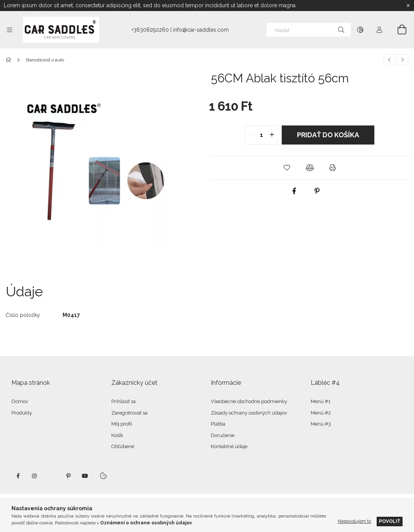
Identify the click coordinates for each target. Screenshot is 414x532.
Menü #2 (321, 413)
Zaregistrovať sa (129, 413)
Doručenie (223, 435)
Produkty (22, 413)
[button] (287, 168)
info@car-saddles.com (201, 30)
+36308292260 (150, 30)
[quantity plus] (272, 135)
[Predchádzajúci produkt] (389, 60)
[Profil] (379, 30)
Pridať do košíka (328, 135)
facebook (18, 476)
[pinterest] (317, 191)
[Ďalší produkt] (403, 60)
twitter (51, 476)
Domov (20, 401)
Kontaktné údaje (229, 446)
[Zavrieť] (408, 6)
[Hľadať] (309, 30)
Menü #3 (321, 424)
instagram (35, 476)
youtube (85, 476)
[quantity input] (261, 135)
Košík (117, 435)
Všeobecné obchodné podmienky (249, 401)
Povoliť (390, 521)
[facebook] (294, 191)
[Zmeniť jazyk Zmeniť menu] (360, 30)
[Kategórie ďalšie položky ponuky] (10, 30)
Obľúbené (123, 446)
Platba (218, 424)
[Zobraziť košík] (398, 30)
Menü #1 (321, 401)
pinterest (68, 476)
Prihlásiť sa (124, 401)
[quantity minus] (251, 135)
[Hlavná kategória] (10, 60)
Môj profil (122, 424)
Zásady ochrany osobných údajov (249, 413)
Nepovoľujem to (354, 521)
